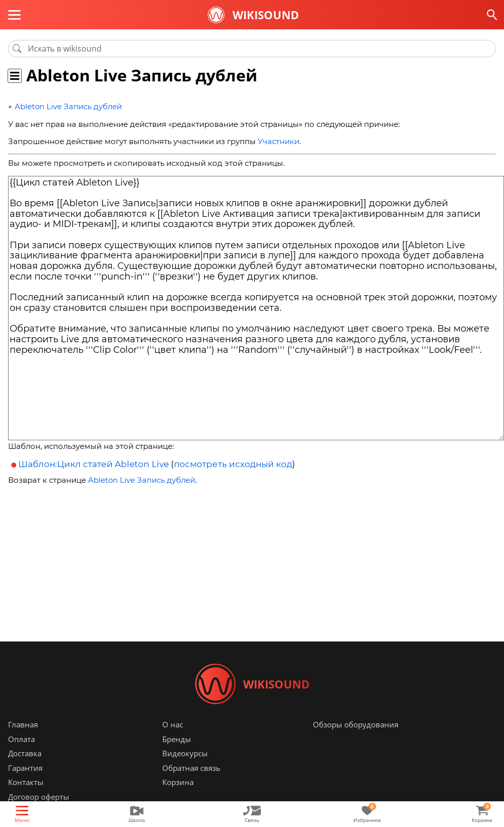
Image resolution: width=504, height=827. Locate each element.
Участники (279, 141)
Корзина (178, 782)
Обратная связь (191, 768)
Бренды (177, 739)
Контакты (26, 782)
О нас (173, 724)
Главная (23, 724)
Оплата (21, 739)
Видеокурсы (185, 753)
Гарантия (25, 768)
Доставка (25, 753)
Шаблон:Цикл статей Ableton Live (94, 464)
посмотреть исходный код (233, 464)
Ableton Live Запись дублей (68, 106)
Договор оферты (39, 797)
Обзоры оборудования (356, 724)
